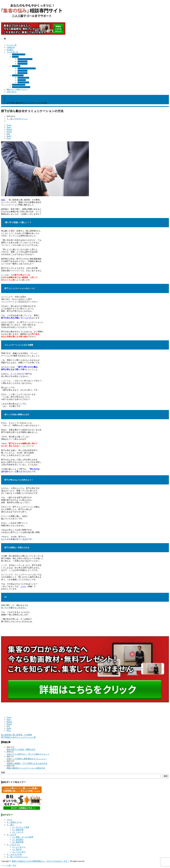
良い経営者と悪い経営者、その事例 (16, 735)
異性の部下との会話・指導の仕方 (21, 749)
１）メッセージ (23, 78)
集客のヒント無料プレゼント (17, 89)
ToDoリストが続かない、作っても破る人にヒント (28, 754)
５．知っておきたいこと (21, 87)
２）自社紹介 (23, 71)
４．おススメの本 (19, 85)
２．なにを (16, 66)
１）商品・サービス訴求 (27, 68)
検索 (3, 772)
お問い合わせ (12, 92)
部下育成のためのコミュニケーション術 (18, 737)
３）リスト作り (23, 82)
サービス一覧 (12, 45)
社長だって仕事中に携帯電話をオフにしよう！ (27, 759)
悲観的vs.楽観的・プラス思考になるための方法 (27, 763)
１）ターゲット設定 (25, 59)
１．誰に (15, 57)
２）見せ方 (22, 80)
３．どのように (18, 75)
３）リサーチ (23, 64)
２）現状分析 (23, 61)
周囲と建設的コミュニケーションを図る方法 (26, 768)
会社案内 (10, 50)
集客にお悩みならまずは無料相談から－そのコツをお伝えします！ (41, 861)
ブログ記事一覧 (12, 52)
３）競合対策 (23, 73)
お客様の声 (11, 47)
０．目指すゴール (19, 54)
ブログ (9, 820)
